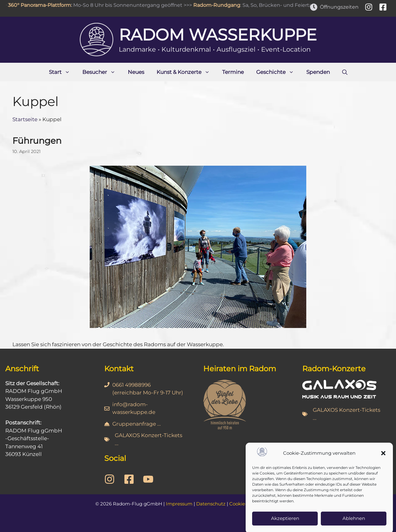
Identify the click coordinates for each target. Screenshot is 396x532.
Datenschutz (211, 504)
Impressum (179, 504)
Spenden (318, 72)
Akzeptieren (285, 524)
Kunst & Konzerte (186, 72)
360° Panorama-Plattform (41, 5)
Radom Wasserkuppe (218, 35)
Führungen (37, 141)
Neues (136, 72)
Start (62, 72)
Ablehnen (354, 524)
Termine (233, 72)
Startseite (25, 119)
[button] (383, 459)
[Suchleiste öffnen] (345, 72)
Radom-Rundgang (218, 5)
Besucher (102, 72)
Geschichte (278, 72)
